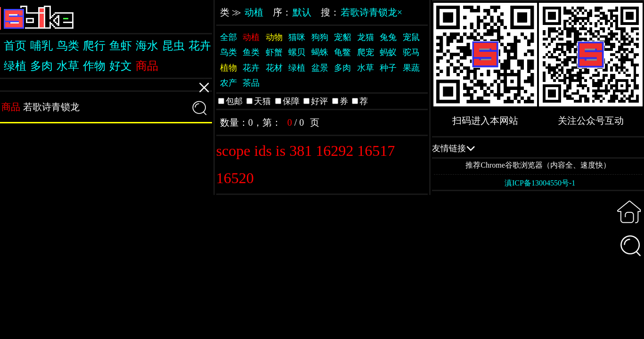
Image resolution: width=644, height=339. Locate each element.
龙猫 (366, 37)
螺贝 (297, 52)
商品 (147, 66)
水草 (68, 66)
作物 (94, 66)
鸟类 (68, 46)
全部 (228, 37)
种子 (388, 68)
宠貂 (342, 37)
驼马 (411, 52)
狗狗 (320, 37)
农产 (228, 83)
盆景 (320, 68)
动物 (274, 37)
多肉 (41, 66)
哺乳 (41, 46)
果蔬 (411, 68)
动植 (254, 12)
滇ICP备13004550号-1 (540, 183)
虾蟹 (274, 52)
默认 (302, 12)
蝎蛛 (320, 52)
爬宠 (366, 52)
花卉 (200, 46)
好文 (121, 66)
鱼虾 (121, 46)
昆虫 (173, 46)
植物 (228, 68)
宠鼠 (411, 37)
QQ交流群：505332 (538, 148)
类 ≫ (242, 12)
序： (292, 12)
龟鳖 (342, 52)
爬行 (94, 46)
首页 (15, 46)
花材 (274, 68)
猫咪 (297, 37)
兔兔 (388, 37)
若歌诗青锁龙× (371, 12)
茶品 (251, 83)
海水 (147, 46)
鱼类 (251, 52)
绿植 (15, 66)
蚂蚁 (388, 52)
